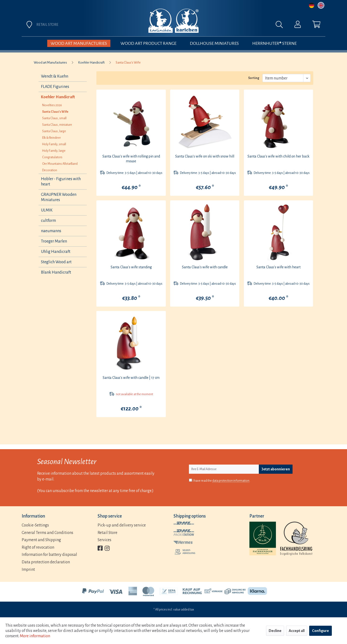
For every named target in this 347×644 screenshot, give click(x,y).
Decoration (50, 170)
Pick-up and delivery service (122, 525)
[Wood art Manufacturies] (79, 43)
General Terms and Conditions (47, 533)
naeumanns (51, 231)
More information (35, 636)
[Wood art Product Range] (148, 43)
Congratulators (52, 157)
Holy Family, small (54, 144)
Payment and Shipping (41, 540)
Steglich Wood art (56, 262)
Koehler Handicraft (58, 97)
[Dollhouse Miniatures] (214, 43)
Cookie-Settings (35, 525)
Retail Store (107, 533)
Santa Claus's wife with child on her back (278, 156)
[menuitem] (227, 26)
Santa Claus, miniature (57, 125)
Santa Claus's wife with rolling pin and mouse (131, 159)
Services (104, 540)
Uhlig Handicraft (56, 252)
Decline (275, 631)
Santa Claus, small (54, 118)
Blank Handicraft (56, 272)
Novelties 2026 (52, 105)
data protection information (231, 481)
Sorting (254, 78)
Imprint (28, 570)
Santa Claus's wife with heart (278, 267)
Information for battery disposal (49, 555)
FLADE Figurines (55, 87)
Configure (320, 631)
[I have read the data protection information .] (190, 480)
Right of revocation (38, 547)
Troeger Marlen (54, 241)
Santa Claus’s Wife (55, 112)
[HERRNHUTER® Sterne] (274, 43)
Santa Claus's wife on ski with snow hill (205, 156)
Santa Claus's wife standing (131, 267)
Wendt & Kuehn (55, 76)
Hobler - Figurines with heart (61, 182)
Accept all (297, 631)
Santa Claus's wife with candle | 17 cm (131, 378)
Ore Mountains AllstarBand (60, 164)
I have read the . (221, 481)
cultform (48, 221)
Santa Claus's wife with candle (205, 267)
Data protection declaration (46, 562)
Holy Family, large (54, 151)
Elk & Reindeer (51, 138)
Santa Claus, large (54, 131)
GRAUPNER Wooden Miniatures (59, 197)
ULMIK (47, 210)
